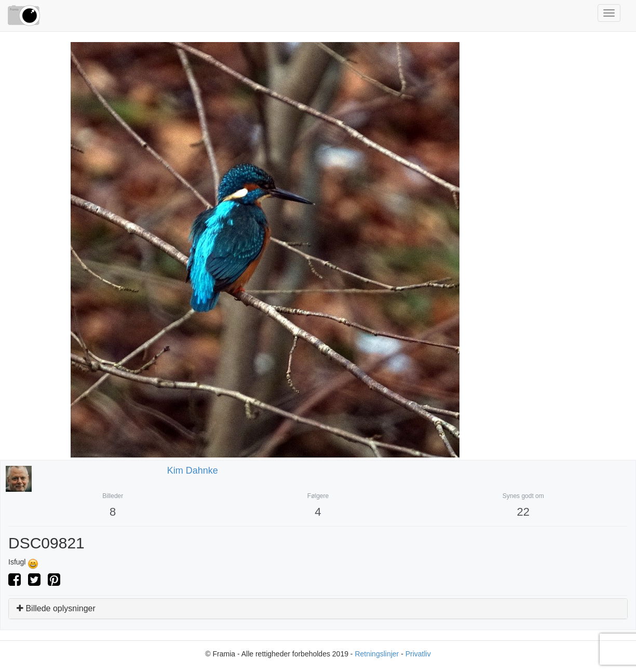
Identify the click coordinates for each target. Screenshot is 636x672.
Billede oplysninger (56, 608)
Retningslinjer (377, 654)
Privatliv (418, 654)
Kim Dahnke (193, 471)
